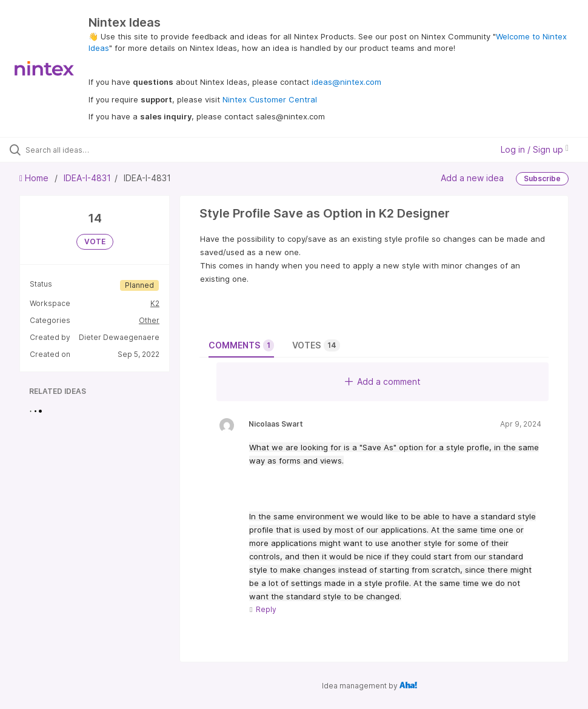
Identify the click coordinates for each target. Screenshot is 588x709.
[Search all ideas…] (82, 150)
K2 (155, 303)
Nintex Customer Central (270, 99)
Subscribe (542, 178)
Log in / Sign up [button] (535, 149)
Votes (316, 345)
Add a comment (383, 381)
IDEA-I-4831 (87, 178)
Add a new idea (472, 178)
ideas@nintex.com (346, 82)
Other (149, 320)
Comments (241, 345)
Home (35, 178)
